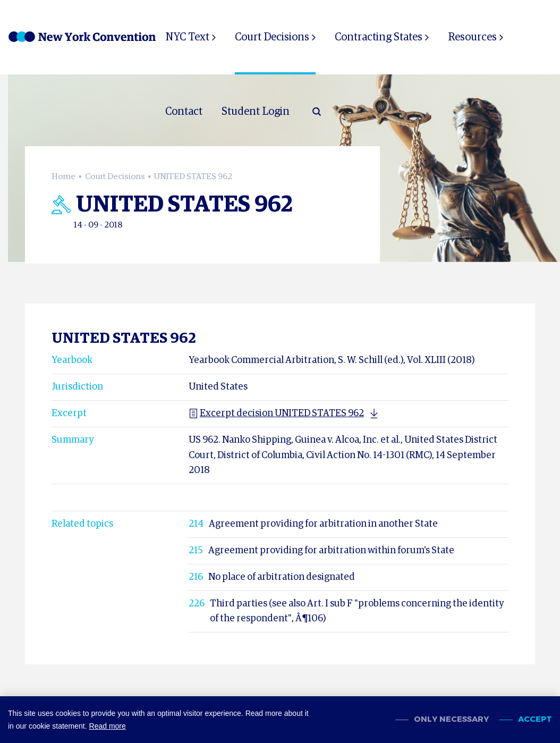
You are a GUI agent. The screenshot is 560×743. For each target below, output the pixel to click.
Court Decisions (271, 37)
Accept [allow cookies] (535, 719)
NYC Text (187, 37)
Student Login (256, 112)
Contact (184, 112)
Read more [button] (108, 726)
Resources (471, 37)
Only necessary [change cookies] (451, 719)
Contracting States (377, 37)
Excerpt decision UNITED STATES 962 (276, 406)
